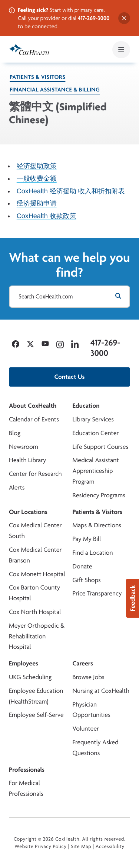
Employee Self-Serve (36, 715)
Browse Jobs (89, 677)
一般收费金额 (37, 178)
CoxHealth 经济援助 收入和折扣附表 (71, 191)
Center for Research (35, 474)
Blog (15, 433)
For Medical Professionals (26, 788)
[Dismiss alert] (124, 18)
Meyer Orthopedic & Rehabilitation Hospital (37, 636)
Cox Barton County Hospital (34, 593)
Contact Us (70, 377)
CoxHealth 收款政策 (47, 216)
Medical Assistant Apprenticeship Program (96, 471)
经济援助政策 (37, 166)
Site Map (81, 847)
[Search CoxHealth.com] (69, 297)
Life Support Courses (101, 447)
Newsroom (24, 447)
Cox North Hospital (35, 612)
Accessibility (110, 847)
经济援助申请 (37, 203)
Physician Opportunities (92, 710)
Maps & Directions (97, 525)
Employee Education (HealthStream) (36, 696)
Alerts (17, 488)
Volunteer (86, 729)
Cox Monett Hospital (37, 574)
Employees (24, 663)
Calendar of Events (34, 419)
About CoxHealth (33, 406)
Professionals (27, 770)
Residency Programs (99, 495)
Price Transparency (97, 593)
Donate (82, 566)
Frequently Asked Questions (96, 748)
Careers (83, 663)
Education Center (96, 433)
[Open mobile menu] (121, 50)
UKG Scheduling (30, 677)
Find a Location (93, 553)
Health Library (27, 460)
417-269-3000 (94, 18)
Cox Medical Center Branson (35, 555)
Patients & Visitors (37, 77)
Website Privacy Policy (41, 847)
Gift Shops (87, 580)
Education (86, 406)
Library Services (93, 419)
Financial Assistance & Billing (55, 89)
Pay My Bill (87, 539)
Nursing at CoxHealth (101, 691)
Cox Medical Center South (35, 531)
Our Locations (28, 512)
